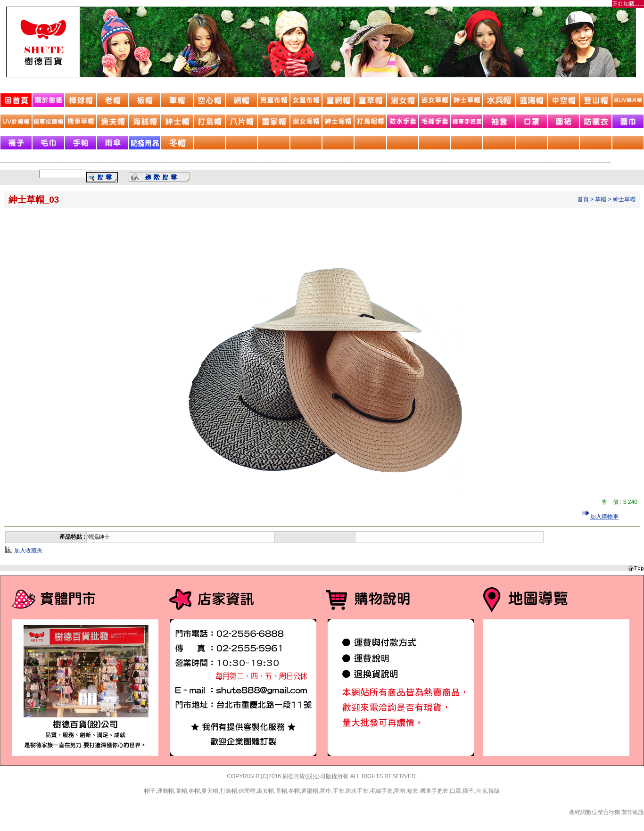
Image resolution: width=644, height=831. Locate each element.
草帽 (601, 199)
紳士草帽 (624, 199)
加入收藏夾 (28, 551)
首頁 (583, 199)
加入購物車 (604, 517)
